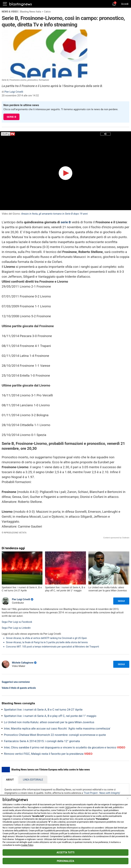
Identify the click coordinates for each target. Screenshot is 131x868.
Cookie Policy (27, 845)
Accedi (125, 4)
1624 (67, 807)
